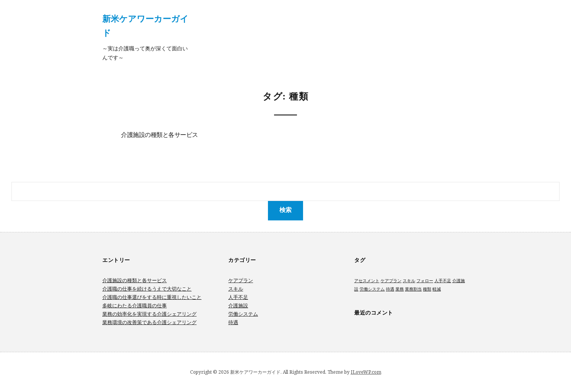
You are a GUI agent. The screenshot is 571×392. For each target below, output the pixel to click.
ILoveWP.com (366, 372)
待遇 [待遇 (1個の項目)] (390, 289)
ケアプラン (241, 280)
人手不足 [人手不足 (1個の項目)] (443, 281)
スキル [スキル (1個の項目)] (409, 281)
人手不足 (238, 297)
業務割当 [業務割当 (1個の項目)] (413, 289)
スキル (236, 289)
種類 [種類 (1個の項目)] (427, 289)
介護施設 (238, 305)
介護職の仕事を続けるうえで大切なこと (147, 289)
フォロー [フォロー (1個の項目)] (425, 281)
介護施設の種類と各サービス (160, 135)
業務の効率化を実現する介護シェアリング (149, 314)
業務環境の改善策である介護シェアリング (149, 322)
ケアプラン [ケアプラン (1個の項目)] (391, 281)
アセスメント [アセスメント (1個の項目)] (367, 281)
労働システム (243, 314)
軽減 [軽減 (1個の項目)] (437, 289)
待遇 (233, 322)
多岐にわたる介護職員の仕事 (135, 305)
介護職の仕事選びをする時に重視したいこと (152, 297)
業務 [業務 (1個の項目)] (400, 289)
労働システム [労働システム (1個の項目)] (372, 289)
